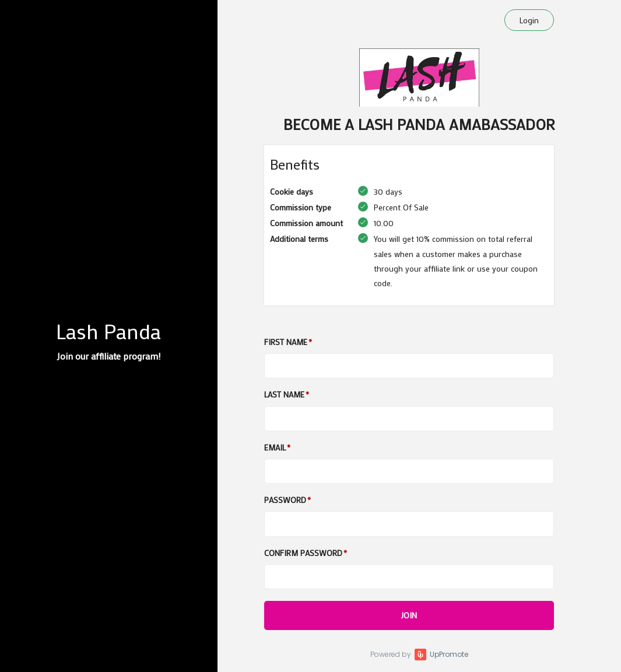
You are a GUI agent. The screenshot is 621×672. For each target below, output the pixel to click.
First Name (286, 342)
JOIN (409, 615)
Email (275, 447)
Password (285, 500)
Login (529, 20)
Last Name (284, 394)
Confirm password (303, 553)
